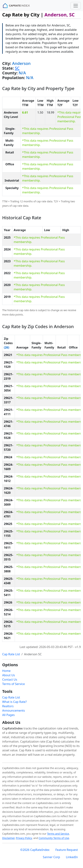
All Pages (8, 715)
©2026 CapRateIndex (35, 850)
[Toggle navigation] (76, 6)
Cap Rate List (11, 654)
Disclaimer (8, 838)
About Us (9, 675)
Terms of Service (13, 684)
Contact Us (10, 680)
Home (6, 671)
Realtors (8, 706)
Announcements (13, 711)
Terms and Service (58, 834)
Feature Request (67, 850)
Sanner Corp (51, 857)
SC (17, 68)
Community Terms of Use (54, 838)
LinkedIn (72, 857)
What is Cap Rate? (14, 702)
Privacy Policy (24, 838)
